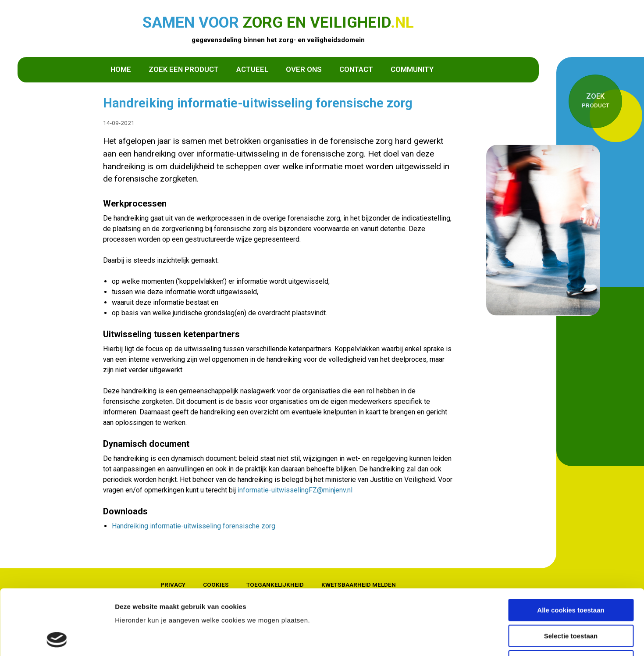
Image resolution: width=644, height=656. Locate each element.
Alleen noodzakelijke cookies (571, 600)
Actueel (252, 69)
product (595, 100)
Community (412, 69)
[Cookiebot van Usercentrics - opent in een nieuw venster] (57, 639)
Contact (356, 69)
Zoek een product (184, 69)
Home (121, 69)
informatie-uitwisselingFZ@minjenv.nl (295, 490)
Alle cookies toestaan (571, 549)
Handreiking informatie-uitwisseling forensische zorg (194, 526)
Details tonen (474, 639)
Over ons (304, 69)
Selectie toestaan (571, 575)
